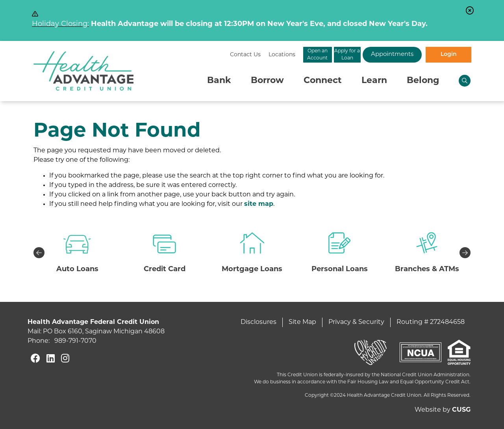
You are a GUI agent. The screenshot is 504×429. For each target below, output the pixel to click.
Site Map (302, 322)
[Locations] (201, 55)
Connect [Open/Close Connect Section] (323, 81)
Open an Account (252, 55)
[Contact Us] (165, 55)
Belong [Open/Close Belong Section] (423, 81)
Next (465, 253)
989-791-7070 (75, 341)
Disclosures (258, 322)
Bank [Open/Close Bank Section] (219, 81)
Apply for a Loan (315, 55)
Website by (443, 410)
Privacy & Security (356, 322)
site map (259, 204)
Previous (39, 253)
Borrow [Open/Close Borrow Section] (267, 81)
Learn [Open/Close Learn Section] (374, 81)
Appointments (378, 55)
